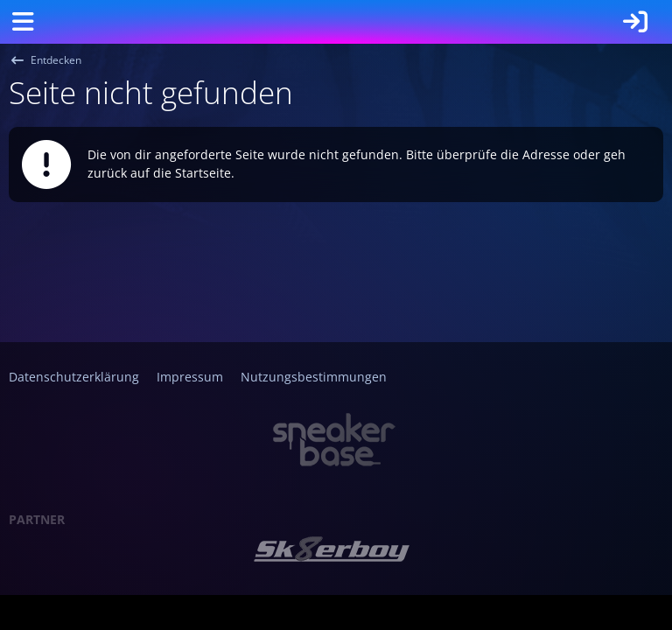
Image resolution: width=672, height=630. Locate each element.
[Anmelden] (635, 22)
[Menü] (23, 22)
